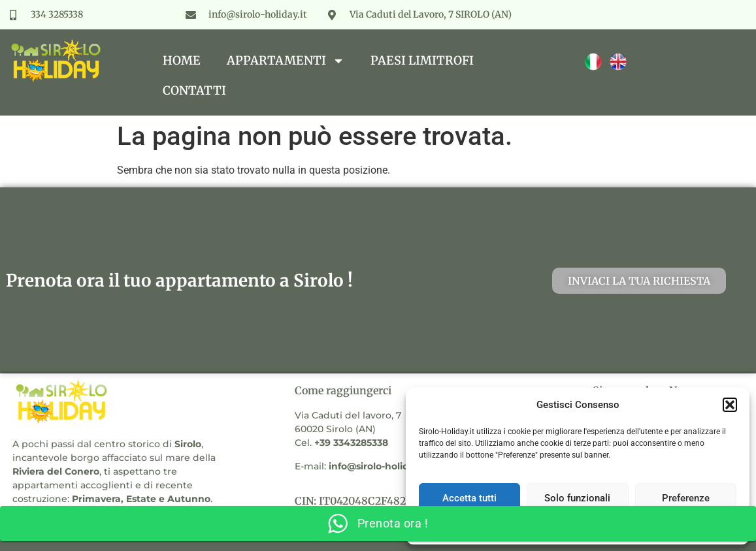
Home (182, 60)
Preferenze (686, 498)
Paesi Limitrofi (422, 60)
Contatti (194, 90)
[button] (730, 405)
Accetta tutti (469, 498)
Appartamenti (286, 61)
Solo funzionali (577, 498)
